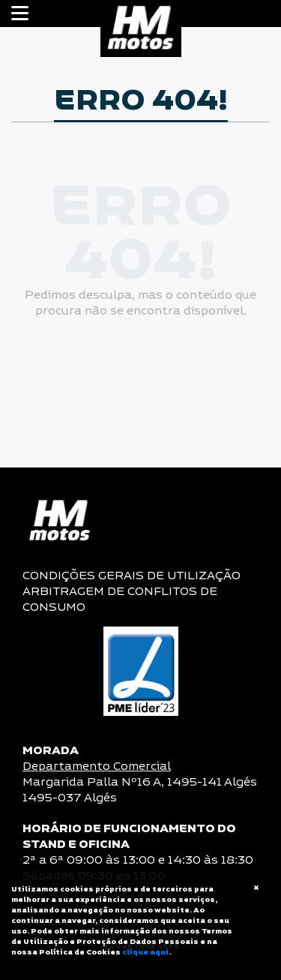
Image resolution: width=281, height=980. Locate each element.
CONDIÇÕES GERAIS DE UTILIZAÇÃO (132, 576)
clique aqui (145, 952)
